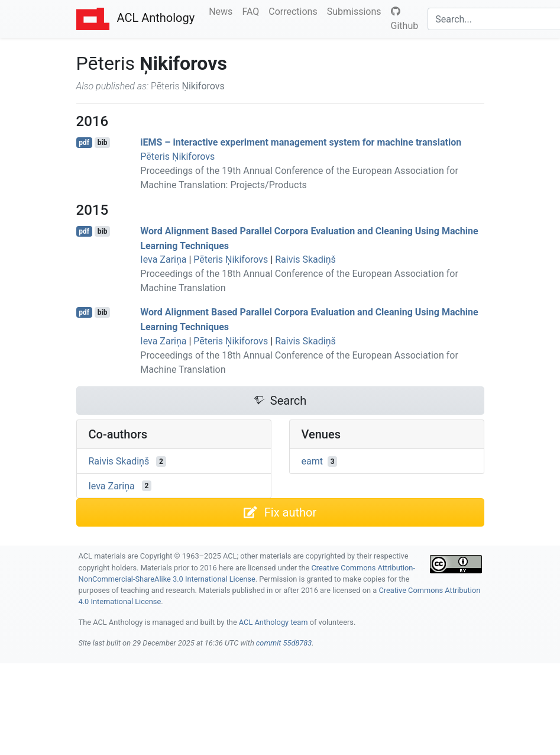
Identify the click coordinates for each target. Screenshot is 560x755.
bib (103, 143)
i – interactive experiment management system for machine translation (301, 142)
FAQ (253, 11)
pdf (84, 143)
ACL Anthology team (273, 622)
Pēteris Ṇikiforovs (177, 157)
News (223, 11)
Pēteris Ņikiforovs (231, 259)
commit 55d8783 (284, 643)
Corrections (295, 11)
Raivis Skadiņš (305, 259)
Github (405, 19)
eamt (312, 461)
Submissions (357, 11)
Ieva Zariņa (163, 259)
